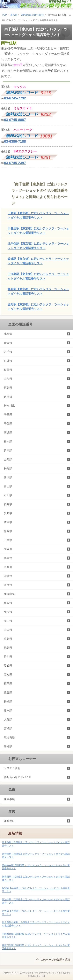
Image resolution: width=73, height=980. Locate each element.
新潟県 (8, 477)
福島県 (8, 388)
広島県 (8, 639)
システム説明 (12, 768)
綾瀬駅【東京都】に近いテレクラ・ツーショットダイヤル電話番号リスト (38, 261)
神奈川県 (9, 406)
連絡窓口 (9, 821)
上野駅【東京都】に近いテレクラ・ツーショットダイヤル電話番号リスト (38, 215)
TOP (4, 15)
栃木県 (8, 441)
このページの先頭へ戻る (55, 960)
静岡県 (8, 531)
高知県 (8, 675)
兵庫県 (8, 558)
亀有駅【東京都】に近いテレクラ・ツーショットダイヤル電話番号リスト (38, 291)
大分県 (8, 719)
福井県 (8, 504)
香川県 (8, 657)
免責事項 (9, 799)
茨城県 (8, 433)
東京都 (14, 15)
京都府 (8, 567)
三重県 (8, 540)
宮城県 (8, 361)
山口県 (8, 630)
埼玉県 (8, 415)
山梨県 (8, 459)
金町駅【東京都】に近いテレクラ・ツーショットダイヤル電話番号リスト (38, 307)
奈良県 (8, 585)
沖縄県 (8, 746)
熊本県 (8, 710)
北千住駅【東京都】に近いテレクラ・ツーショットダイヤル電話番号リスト (38, 246)
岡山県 (8, 621)
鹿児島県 (9, 737)
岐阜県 (8, 522)
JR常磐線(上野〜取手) (32, 15)
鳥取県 (8, 603)
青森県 (8, 343)
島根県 (8, 612)
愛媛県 (8, 666)
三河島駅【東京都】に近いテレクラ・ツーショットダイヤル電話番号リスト (38, 276)
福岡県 (8, 684)
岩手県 (8, 352)
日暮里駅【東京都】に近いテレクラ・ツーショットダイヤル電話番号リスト (38, 231)
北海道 (8, 334)
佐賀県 (8, 693)
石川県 (8, 495)
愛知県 (8, 513)
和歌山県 (9, 594)
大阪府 (8, 549)
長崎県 (8, 701)
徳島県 (8, 648)
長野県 (8, 468)
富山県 (8, 486)
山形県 (8, 379)
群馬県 (8, 450)
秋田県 (8, 370)
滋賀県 (8, 576)
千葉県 (8, 424)
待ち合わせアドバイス (18, 777)
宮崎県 (8, 728)
